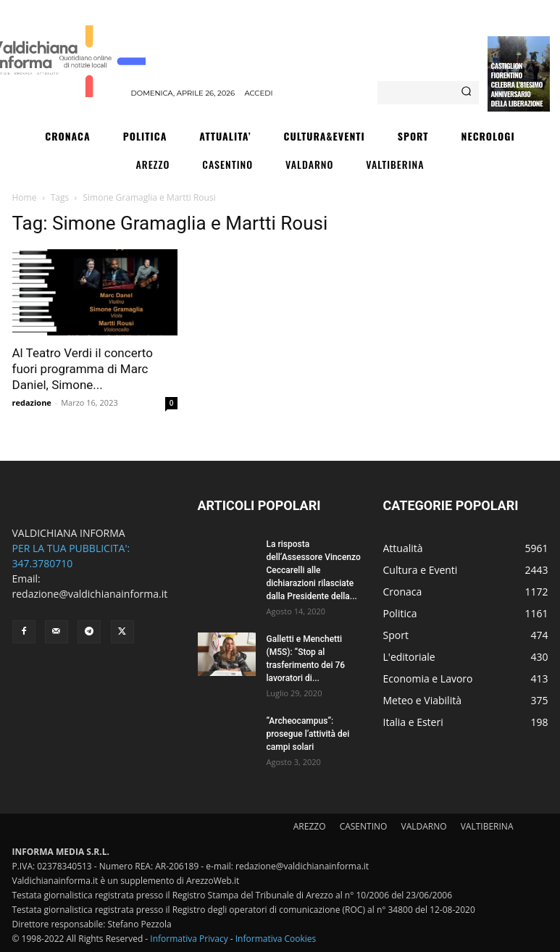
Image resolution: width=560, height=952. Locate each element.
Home (25, 197)
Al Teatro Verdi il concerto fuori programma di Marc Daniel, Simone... (83, 369)
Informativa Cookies (276, 939)
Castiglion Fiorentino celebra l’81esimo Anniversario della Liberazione (517, 84)
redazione (32, 402)
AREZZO (310, 826)
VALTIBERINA (487, 826)
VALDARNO (424, 826)
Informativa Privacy (189, 939)
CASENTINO (364, 826)
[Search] (466, 93)
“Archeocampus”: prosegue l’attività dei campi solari (308, 734)
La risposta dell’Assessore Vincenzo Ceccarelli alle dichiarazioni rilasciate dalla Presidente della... (314, 570)
